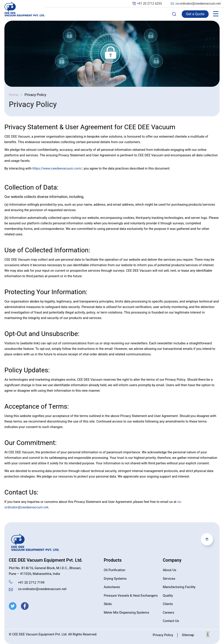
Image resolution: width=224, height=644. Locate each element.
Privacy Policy (163, 635)
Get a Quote (195, 14)
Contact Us (171, 621)
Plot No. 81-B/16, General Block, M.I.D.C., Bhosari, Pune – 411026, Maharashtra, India (45, 571)
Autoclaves (112, 587)
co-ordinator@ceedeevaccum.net (198, 4)
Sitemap (188, 635)
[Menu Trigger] (216, 14)
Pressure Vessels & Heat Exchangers (131, 596)
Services (169, 579)
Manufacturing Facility (179, 587)
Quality (168, 596)
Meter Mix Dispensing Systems (127, 613)
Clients (168, 604)
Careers (169, 613)
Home (14, 95)
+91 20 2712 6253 (149, 4)
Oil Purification (115, 570)
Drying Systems (115, 579)
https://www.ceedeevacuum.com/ (57, 168)
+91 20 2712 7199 (31, 583)
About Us (170, 570)
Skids (108, 604)
